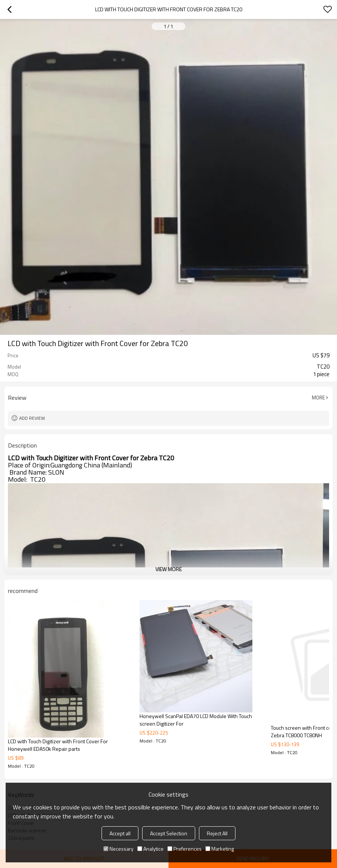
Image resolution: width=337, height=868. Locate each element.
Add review (32, 418)
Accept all (120, 833)
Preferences (184, 849)
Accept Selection (169, 833)
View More (168, 569)
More (318, 398)
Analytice (150, 849)
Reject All (217, 833)
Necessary (118, 849)
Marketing (220, 849)
